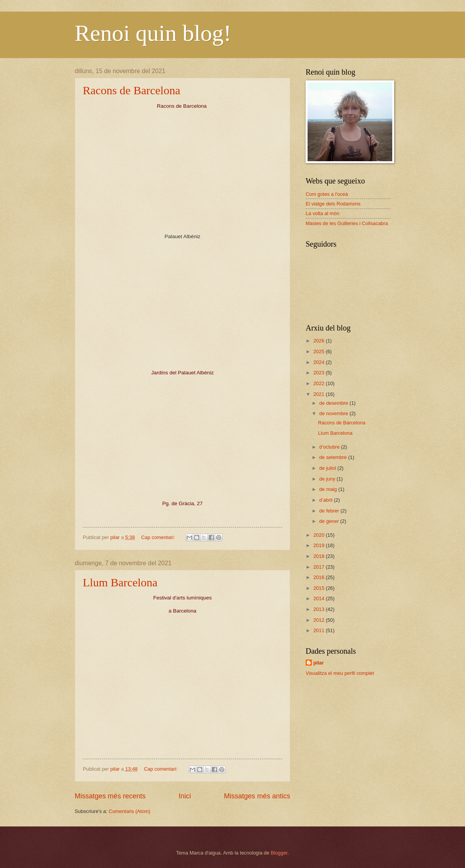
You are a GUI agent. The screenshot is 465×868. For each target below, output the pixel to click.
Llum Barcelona (120, 582)
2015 (319, 588)
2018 (319, 556)
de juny (328, 479)
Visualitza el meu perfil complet (340, 673)
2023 (319, 373)
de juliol (328, 468)
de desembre (334, 403)
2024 (319, 362)
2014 (319, 598)
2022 (319, 383)
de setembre (334, 457)
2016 (319, 577)
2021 (319, 394)
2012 (319, 620)
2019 (319, 545)
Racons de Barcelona (131, 90)
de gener (330, 521)
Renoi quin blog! (153, 33)
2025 (319, 351)
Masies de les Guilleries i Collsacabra (347, 223)
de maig (329, 489)
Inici (185, 796)
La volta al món (322, 213)
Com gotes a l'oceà (327, 194)
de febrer (330, 511)
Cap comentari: (159, 537)
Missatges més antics (257, 796)
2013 (319, 609)
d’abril (326, 500)
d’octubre (330, 447)
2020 (319, 535)
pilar (319, 663)
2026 (319, 341)
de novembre (334, 413)
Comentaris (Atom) (129, 811)
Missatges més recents (110, 796)
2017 (319, 567)
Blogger (279, 853)
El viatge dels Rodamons (333, 204)
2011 (319, 630)
